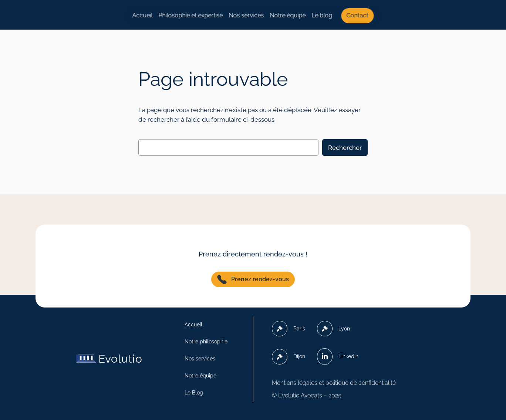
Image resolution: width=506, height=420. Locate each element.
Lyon (333, 329)
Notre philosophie (206, 342)
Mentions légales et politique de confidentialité (334, 383)
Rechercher (345, 148)
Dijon (289, 357)
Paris (289, 329)
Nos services (247, 15)
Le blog (322, 15)
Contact (358, 15)
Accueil (143, 15)
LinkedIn (338, 356)
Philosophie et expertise (191, 15)
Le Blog (194, 393)
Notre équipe (288, 15)
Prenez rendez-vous (253, 279)
